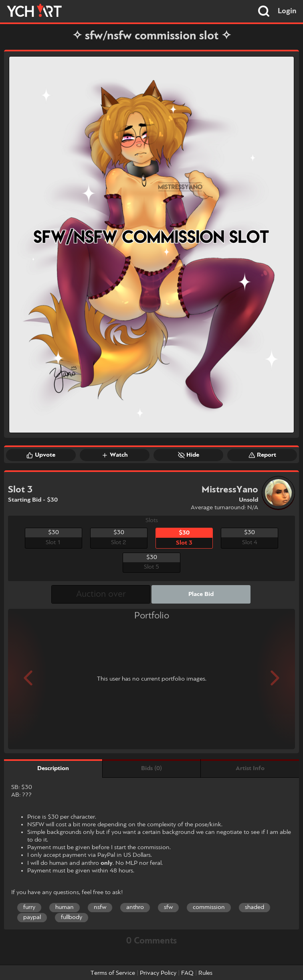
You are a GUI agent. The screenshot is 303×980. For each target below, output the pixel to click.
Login (287, 11)
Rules (205, 973)
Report (262, 455)
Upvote (41, 455)
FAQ (187, 973)
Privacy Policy (158, 973)
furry (29, 907)
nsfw (100, 907)
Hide (189, 455)
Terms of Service (113, 973)
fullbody (72, 917)
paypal (32, 917)
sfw (168, 907)
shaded (255, 907)
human (65, 907)
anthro (135, 907)
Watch (115, 455)
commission (209, 907)
